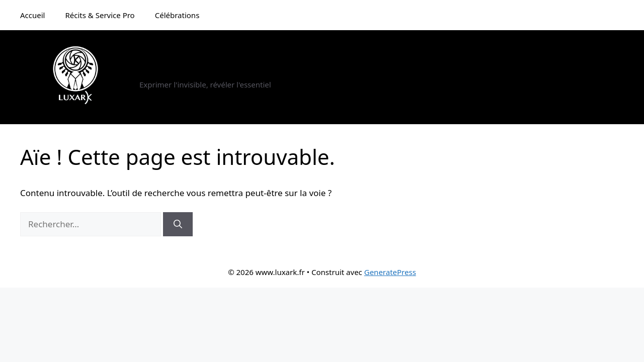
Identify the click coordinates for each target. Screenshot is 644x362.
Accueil (32, 15)
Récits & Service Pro (100, 15)
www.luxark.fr (184, 71)
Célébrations (177, 15)
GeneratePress (390, 272)
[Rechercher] (178, 224)
